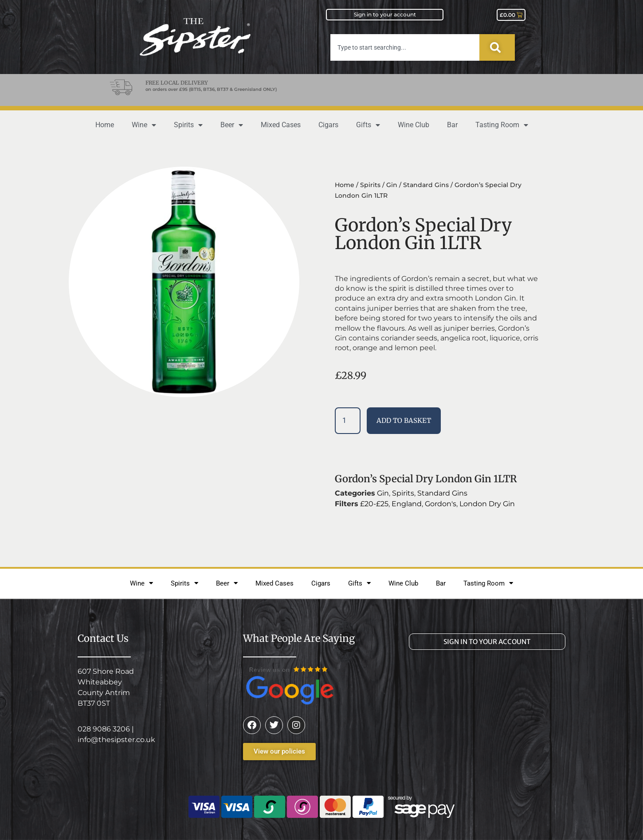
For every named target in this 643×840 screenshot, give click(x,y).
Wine (144, 125)
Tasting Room (502, 125)
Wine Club (414, 125)
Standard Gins (426, 185)
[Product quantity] (348, 421)
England (407, 504)
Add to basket (404, 420)
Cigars (328, 125)
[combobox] (405, 47)
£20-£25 (374, 504)
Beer (232, 125)
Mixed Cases (281, 125)
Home (105, 125)
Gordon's (441, 504)
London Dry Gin (487, 504)
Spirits (188, 125)
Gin (392, 185)
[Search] (497, 47)
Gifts (368, 125)
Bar (452, 125)
